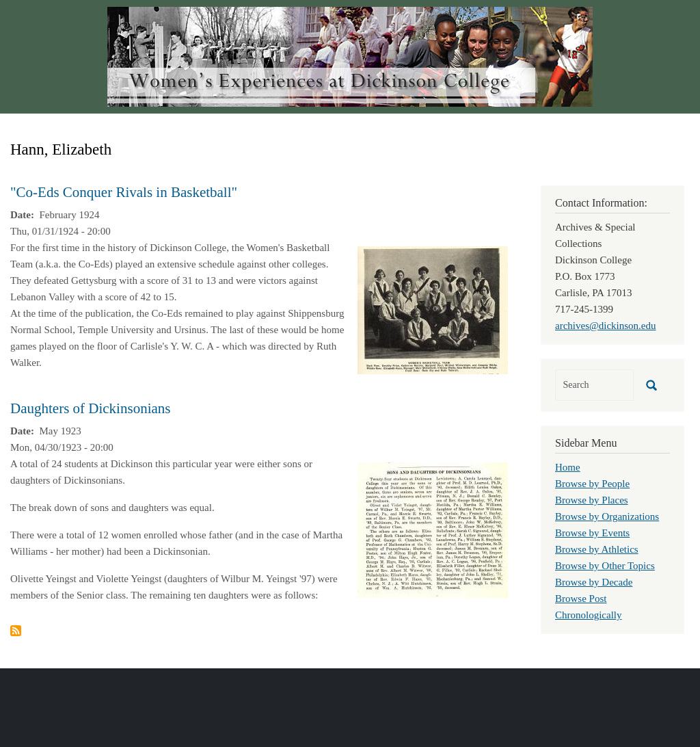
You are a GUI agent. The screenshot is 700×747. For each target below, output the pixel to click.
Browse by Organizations (607, 516)
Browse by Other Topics (605, 566)
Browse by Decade (594, 582)
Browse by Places (592, 500)
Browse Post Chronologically (589, 607)
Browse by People (592, 484)
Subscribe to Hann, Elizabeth (16, 631)
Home (568, 467)
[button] (433, 309)
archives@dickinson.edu (606, 326)
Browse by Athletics (597, 549)
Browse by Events (592, 533)
